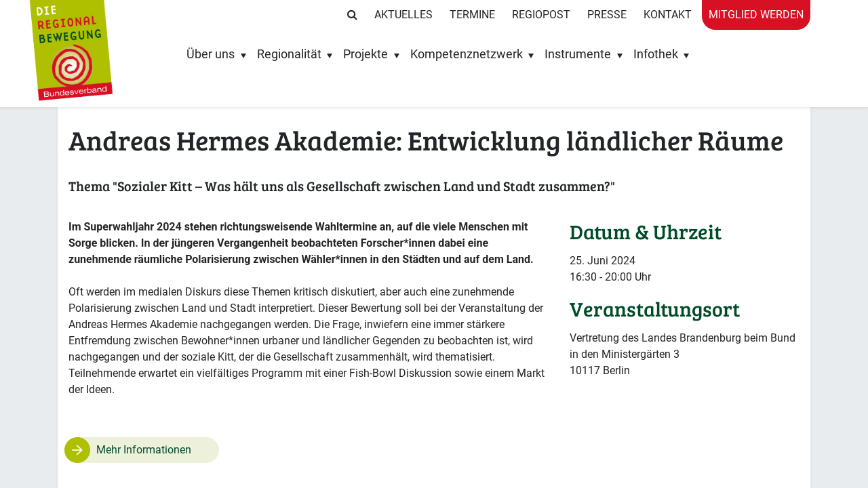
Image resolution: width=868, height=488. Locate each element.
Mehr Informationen (144, 450)
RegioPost (541, 15)
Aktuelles (403, 15)
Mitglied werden (756, 15)
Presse (607, 15)
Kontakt (668, 15)
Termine (472, 15)
